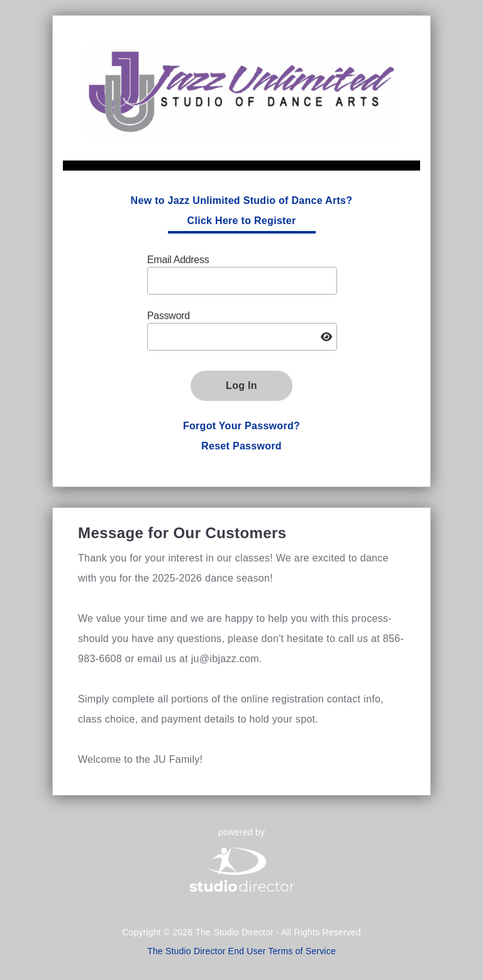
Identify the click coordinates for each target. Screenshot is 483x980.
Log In (241, 386)
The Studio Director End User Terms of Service (241, 951)
